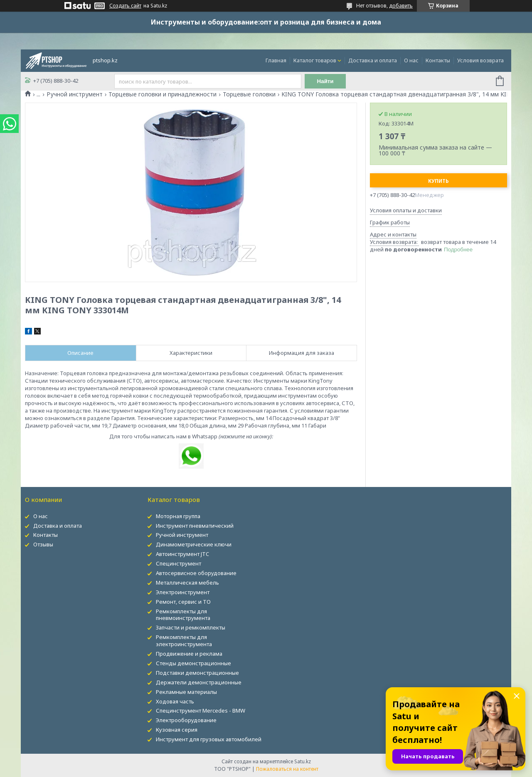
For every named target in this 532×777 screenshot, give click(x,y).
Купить (438, 181)
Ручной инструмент (75, 94)
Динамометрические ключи (194, 544)
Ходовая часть (175, 701)
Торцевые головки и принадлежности (163, 94)
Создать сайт (125, 6)
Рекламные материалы (186, 692)
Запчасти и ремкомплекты (191, 627)
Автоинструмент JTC (182, 554)
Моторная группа (178, 516)
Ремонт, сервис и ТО (183, 602)
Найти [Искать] (325, 81)
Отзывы (43, 544)
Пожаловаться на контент (287, 769)
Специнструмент (179, 563)
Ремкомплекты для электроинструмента (184, 641)
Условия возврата (480, 60)
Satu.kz (303, 761)
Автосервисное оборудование (196, 573)
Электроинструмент (183, 592)
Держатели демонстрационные (199, 682)
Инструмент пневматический (195, 526)
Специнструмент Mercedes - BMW (201, 711)
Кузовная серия (177, 730)
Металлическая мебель (187, 583)
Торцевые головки (249, 94)
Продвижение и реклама (189, 654)
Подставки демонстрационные (197, 673)
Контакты (438, 60)
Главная (276, 60)
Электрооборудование (186, 720)
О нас (411, 60)
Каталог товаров (315, 60)
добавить (401, 6)
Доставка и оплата (373, 60)
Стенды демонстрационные (193, 663)
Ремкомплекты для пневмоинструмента (183, 615)
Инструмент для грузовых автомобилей (209, 739)
